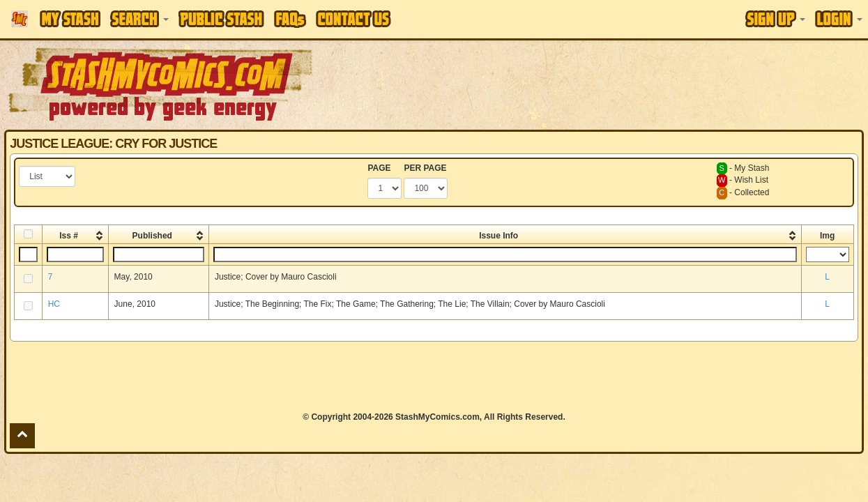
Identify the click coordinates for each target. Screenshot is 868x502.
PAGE (379, 168)
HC (54, 304)
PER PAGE (425, 168)
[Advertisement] (434, 376)
